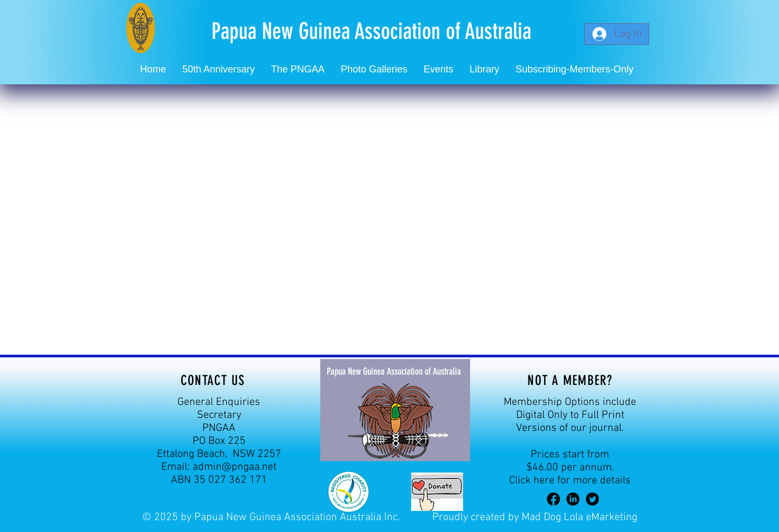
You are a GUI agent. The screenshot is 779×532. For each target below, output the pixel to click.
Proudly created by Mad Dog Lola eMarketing (535, 517)
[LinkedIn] (573, 499)
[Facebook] (553, 499)
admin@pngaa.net (235, 467)
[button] (438, 69)
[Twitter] (592, 499)
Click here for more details (570, 481)
